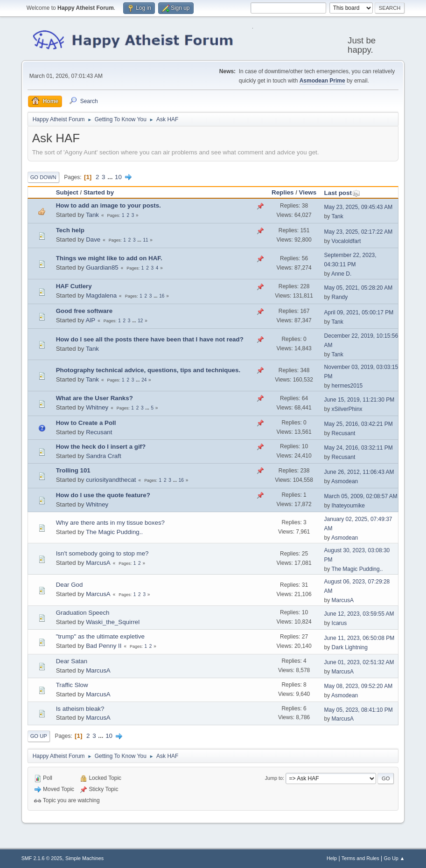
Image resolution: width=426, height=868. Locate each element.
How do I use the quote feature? (103, 495)
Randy (340, 297)
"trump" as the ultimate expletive (100, 636)
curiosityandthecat (111, 480)
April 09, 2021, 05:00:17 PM (359, 312)
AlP (90, 320)
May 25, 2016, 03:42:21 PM (359, 424)
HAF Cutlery (74, 286)
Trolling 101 (73, 470)
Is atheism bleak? (80, 709)
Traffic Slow (72, 685)
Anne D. (341, 274)
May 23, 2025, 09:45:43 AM (359, 207)
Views (308, 192)
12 (140, 321)
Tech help (70, 230)
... (111, 177)
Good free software (84, 311)
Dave (93, 240)
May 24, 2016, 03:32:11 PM (359, 448)
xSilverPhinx (347, 409)
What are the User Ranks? (94, 398)
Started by (99, 192)
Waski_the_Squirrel (113, 622)
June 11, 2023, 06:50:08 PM (360, 638)
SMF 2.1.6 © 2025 (42, 858)
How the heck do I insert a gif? (101, 447)
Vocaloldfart (346, 241)
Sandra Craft (104, 456)
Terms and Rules (360, 858)
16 (162, 296)
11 (145, 240)
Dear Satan (72, 661)
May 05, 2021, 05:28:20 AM (359, 288)
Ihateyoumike (348, 506)
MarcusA (98, 563)
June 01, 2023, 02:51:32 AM (359, 662)
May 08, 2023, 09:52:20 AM (359, 686)
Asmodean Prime (322, 81)
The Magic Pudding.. (114, 532)
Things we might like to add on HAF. (109, 258)
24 (144, 380)
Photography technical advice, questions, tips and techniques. (148, 370)
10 (118, 177)
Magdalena (101, 295)
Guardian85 (102, 267)
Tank (92, 215)
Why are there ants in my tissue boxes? (110, 523)
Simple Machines (84, 858)
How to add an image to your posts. (108, 205)
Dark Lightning (350, 647)
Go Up (39, 736)
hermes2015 (347, 386)
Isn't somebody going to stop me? (102, 553)
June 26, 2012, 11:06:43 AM (359, 472)
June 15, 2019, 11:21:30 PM (360, 400)
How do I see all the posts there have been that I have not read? (150, 339)
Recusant (99, 432)
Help (332, 858)
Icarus (339, 623)
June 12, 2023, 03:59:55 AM (359, 614)
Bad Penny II (104, 646)
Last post (342, 193)
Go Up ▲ (395, 858)
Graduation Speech (83, 613)
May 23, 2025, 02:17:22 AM (359, 232)
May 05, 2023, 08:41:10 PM (359, 710)
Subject (67, 192)
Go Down (43, 177)
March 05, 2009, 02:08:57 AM (361, 496)
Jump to (274, 778)
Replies (283, 192)
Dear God (70, 585)
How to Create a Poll (86, 423)
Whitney (97, 407)
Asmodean (345, 481)
